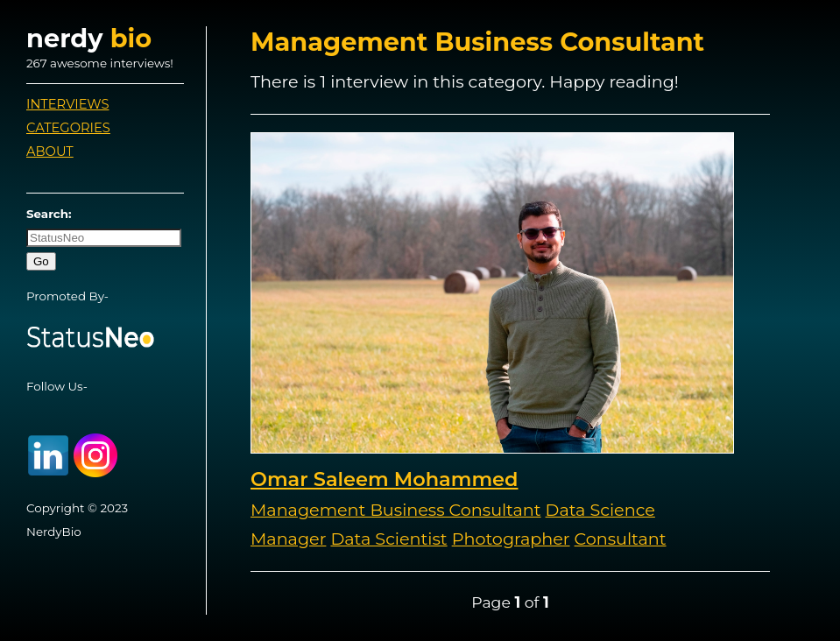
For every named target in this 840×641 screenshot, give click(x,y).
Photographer (511, 539)
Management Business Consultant (396, 510)
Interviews (67, 104)
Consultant (621, 539)
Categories (68, 128)
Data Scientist (388, 539)
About (50, 151)
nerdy (89, 38)
